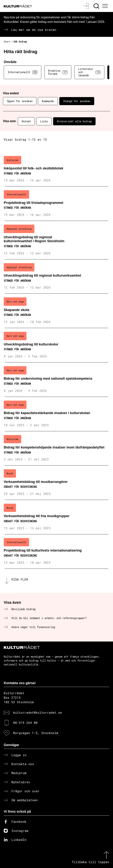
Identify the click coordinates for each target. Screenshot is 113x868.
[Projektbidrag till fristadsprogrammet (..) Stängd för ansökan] (56, 204)
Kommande (48, 101)
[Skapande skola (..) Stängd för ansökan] (56, 311)
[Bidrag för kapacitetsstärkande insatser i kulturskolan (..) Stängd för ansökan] (56, 414)
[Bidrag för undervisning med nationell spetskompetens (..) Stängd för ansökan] (56, 380)
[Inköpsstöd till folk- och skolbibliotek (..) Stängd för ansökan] (56, 169)
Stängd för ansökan (77, 101)
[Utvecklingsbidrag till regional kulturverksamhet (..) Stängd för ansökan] (56, 277)
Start (7, 42)
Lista (44, 121)
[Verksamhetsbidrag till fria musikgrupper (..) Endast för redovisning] (56, 517)
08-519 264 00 (25, 723)
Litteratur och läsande (89, 72)
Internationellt (23, 72)
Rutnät (26, 121)
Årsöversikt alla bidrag (74, 121)
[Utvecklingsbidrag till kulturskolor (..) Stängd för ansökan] (56, 345)
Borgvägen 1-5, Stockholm (36, 733)
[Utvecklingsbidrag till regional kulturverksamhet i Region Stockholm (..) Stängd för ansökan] (56, 240)
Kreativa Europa (58, 72)
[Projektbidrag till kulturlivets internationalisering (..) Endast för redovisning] (56, 552)
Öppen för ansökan (20, 101)
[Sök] (97, 6)
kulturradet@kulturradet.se (38, 712)
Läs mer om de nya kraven (34, 30)
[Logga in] (86, 6)
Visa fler (20, 579)
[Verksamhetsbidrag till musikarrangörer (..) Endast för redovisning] (56, 483)
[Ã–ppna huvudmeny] (106, 6)
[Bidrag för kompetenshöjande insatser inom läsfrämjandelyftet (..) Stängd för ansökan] (56, 448)
